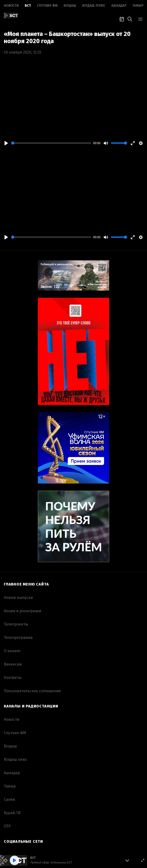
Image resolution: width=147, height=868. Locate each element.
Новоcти (11, 6)
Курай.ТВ (12, 813)
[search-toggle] (130, 19)
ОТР (7, 826)
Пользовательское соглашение (32, 691)
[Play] (6, 143)
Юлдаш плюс (94, 6)
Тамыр (138, 6)
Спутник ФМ (47, 6)
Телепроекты (16, 624)
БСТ (28, 6)
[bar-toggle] (140, 19)
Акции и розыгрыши (22, 611)
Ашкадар (119, 6)
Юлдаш (70, 6)
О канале (12, 651)
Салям (9, 800)
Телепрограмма (18, 638)
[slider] (51, 143)
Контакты (13, 678)
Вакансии (13, 664)
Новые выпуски (18, 598)
